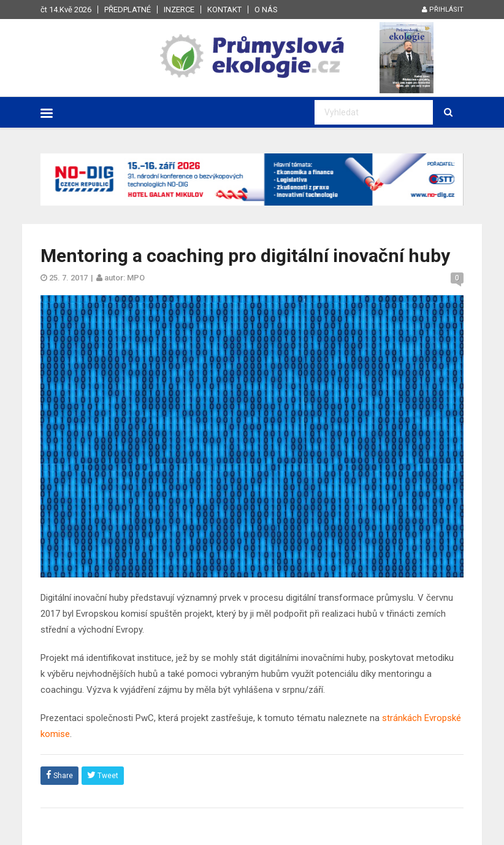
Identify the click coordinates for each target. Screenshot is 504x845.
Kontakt (224, 10)
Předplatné (128, 10)
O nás (266, 10)
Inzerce (179, 10)
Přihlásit (443, 10)
